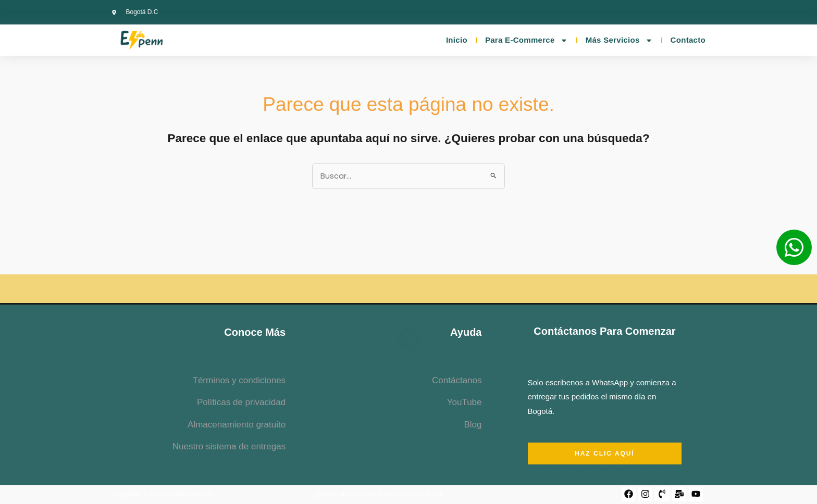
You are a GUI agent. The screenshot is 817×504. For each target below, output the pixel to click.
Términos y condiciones (239, 381)
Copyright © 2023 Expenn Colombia (164, 495)
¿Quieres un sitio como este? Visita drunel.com (377, 495)
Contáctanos (457, 381)
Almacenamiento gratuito (237, 425)
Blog (473, 425)
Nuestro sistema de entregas (229, 447)
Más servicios (619, 40)
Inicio (457, 40)
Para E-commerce (527, 40)
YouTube (465, 403)
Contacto (688, 40)
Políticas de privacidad (241, 403)
